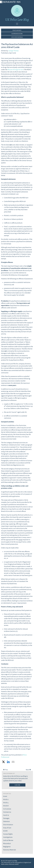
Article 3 (6, 803)
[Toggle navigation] (17, 24)
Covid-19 (6, 815)
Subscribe (17, 785)
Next (28, 770)
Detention (6, 822)
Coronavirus (7, 812)
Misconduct (7, 844)
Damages (6, 818)
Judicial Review (8, 840)
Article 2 (6, 800)
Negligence (7, 847)
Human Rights (8, 834)
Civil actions (7, 809)
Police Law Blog (17, 30)
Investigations (8, 837)
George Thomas (14, 51)
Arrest (5, 796)
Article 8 (6, 806)
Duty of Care (7, 828)
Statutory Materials (17, 37)
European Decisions (17, 34)
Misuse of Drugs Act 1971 (15, 70)
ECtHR (5, 831)
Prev (6, 770)
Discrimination (8, 825)
